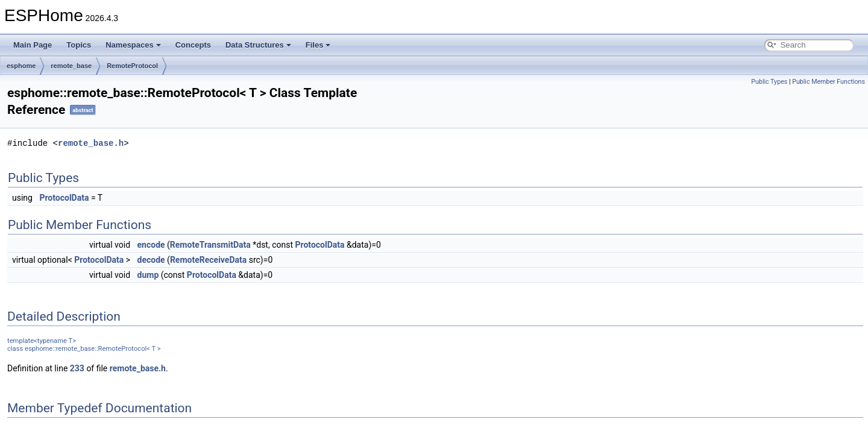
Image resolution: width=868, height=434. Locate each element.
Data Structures (258, 45)
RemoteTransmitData (210, 245)
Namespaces (133, 45)
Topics (79, 45)
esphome (21, 66)
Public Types (769, 82)
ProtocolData (64, 198)
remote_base (71, 66)
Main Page (33, 45)
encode (151, 245)
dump (148, 275)
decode (151, 260)
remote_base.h (91, 143)
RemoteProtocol (132, 66)
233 (77, 368)
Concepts (193, 45)
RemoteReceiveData (208, 260)
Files (318, 45)
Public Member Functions (829, 82)
